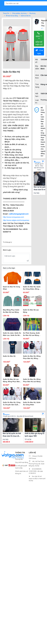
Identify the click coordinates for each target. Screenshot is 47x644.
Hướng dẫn (19, 459)
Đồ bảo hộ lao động (12, 15)
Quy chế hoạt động (22, 462)
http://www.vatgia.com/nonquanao (16, 220)
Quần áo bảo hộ (26, 15)
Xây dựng (32, 13)
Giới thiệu (18, 456)
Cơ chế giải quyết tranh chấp (21, 467)
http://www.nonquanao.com (13, 217)
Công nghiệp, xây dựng (19, 13)
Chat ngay (39, 52)
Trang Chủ (6, 13)
